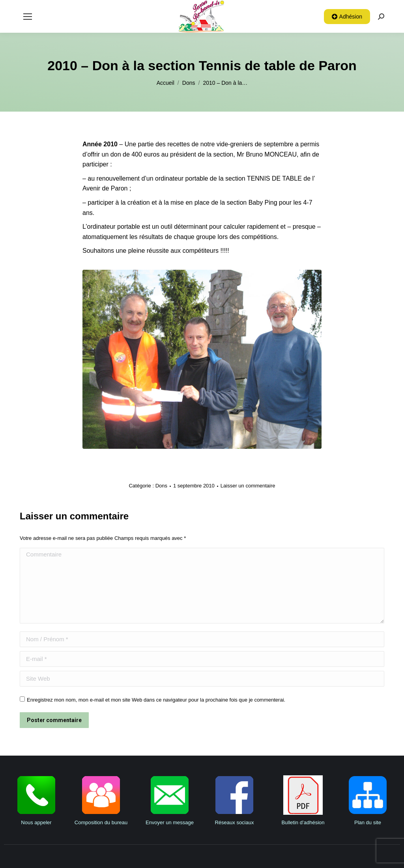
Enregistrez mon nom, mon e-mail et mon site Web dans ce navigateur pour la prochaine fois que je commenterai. (156, 700)
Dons (161, 486)
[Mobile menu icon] (28, 17)
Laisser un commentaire (248, 486)
